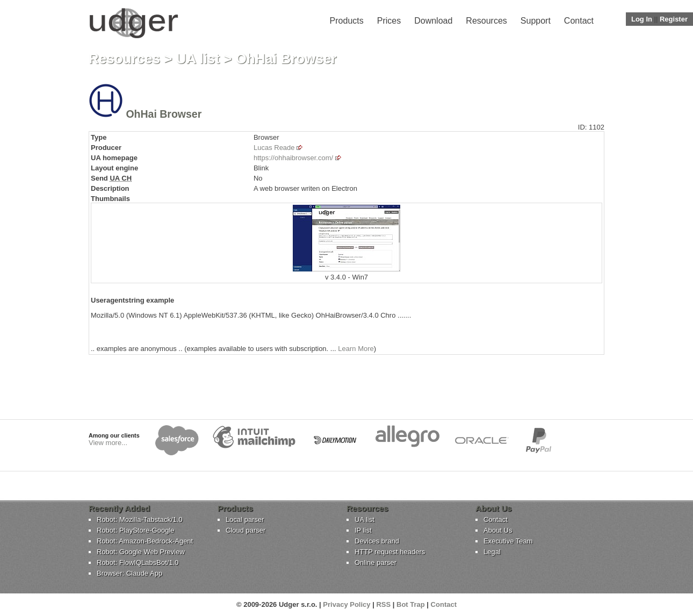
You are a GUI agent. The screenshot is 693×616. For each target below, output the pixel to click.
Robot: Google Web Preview (141, 552)
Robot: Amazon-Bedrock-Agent (145, 541)
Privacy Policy (346, 604)
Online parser (376, 563)
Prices (389, 21)
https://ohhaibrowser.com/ (293, 158)
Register (674, 19)
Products (347, 21)
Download (433, 21)
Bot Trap (411, 604)
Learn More (356, 349)
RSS (383, 604)
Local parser (245, 520)
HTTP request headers (390, 552)
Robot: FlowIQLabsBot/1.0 (138, 563)
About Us (498, 530)
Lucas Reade (274, 148)
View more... (108, 443)
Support (536, 21)
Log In (642, 19)
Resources (486, 21)
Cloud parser (246, 530)
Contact (579, 21)
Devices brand (377, 541)
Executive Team (508, 541)
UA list (198, 59)
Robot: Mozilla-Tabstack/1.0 (140, 520)
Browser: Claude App (129, 573)
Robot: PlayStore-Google (136, 530)
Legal (492, 552)
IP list (363, 530)
